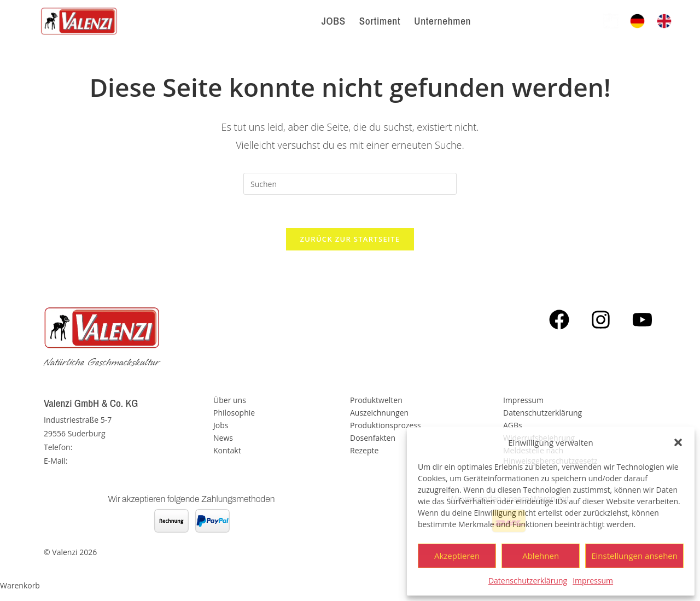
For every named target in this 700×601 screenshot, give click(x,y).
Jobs (221, 425)
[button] (678, 442)
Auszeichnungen (379, 413)
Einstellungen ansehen (634, 556)
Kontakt (227, 450)
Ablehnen (541, 556)
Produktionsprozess (386, 425)
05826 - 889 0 (98, 447)
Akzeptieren (457, 556)
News (223, 438)
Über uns (230, 400)
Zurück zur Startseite (350, 239)
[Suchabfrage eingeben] (350, 184)
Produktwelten (376, 400)
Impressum (593, 580)
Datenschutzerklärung (528, 580)
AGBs (513, 425)
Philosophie (234, 413)
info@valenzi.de (98, 461)
